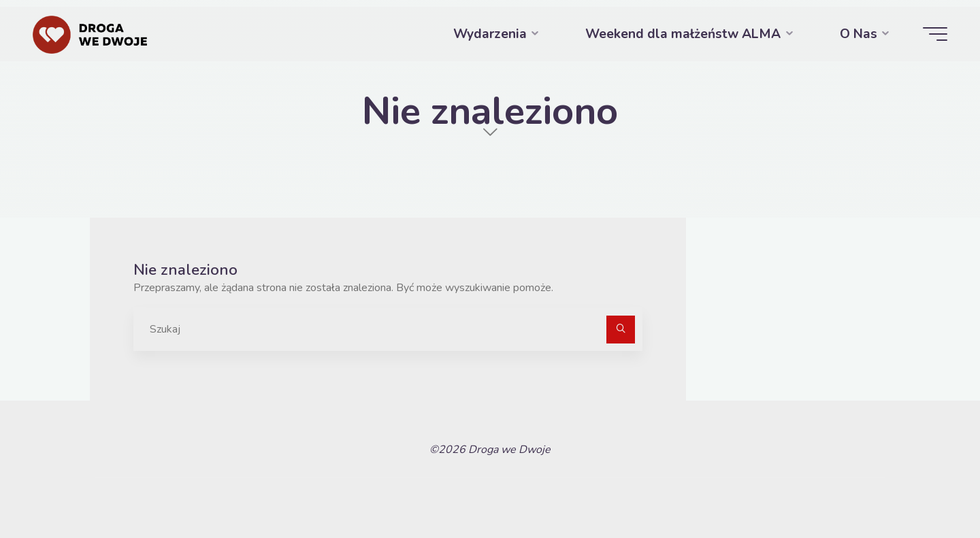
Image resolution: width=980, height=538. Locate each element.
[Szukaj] (621, 330)
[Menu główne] (935, 34)
